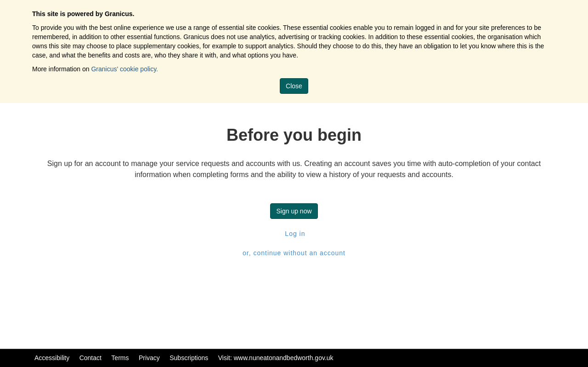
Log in (294, 234)
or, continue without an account (294, 253)
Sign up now (294, 211)
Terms (120, 358)
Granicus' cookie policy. (124, 69)
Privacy (149, 358)
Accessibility (52, 358)
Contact (90, 358)
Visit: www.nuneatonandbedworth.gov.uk (276, 358)
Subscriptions (189, 358)
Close (294, 86)
